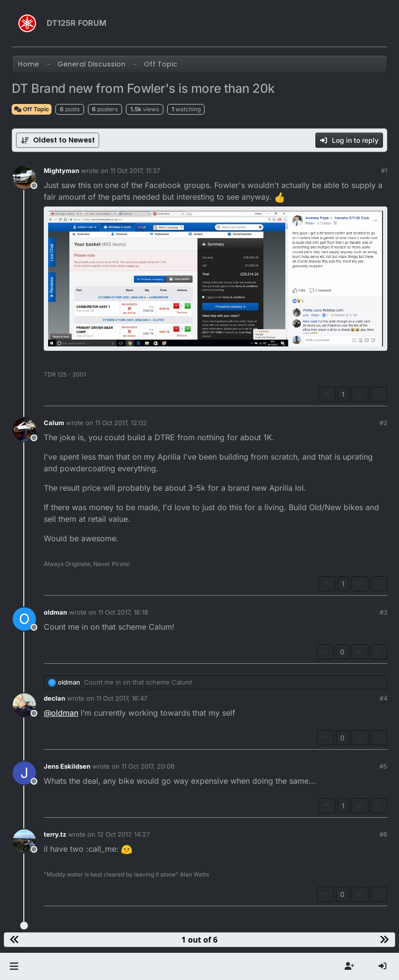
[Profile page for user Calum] (24, 430)
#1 (384, 171)
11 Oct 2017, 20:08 (148, 766)
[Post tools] (379, 394)
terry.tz (55, 834)
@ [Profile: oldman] (61, 713)
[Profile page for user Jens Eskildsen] (24, 773)
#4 (383, 698)
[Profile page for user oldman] (24, 619)
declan (54, 698)
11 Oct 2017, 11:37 (135, 171)
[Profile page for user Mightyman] (24, 177)
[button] (14, 966)
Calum (54, 423)
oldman (55, 612)
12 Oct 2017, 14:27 (123, 834)
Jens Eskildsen (67, 766)
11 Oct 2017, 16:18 (123, 612)
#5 (383, 766)
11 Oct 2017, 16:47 (122, 698)
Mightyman (61, 171)
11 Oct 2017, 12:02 (121, 423)
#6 (383, 834)
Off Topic (32, 109)
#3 (383, 612)
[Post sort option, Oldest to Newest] (58, 140)
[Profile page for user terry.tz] (24, 841)
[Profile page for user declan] (24, 705)
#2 (383, 423)
